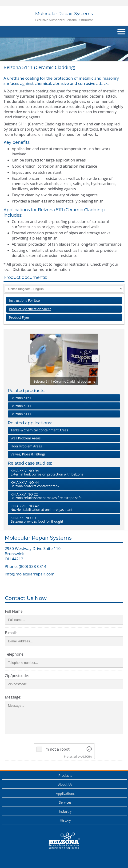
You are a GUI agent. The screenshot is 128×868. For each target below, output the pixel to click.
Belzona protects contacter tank (63, 484)
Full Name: (14, 611)
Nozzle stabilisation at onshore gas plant (63, 508)
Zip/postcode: (17, 676)
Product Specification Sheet (30, 309)
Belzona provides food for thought (63, 519)
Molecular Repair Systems (64, 16)
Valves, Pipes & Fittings (28, 454)
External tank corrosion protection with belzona (63, 472)
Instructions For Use (24, 300)
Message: (13, 697)
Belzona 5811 (21, 406)
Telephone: (15, 654)
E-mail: (11, 633)
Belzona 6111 (21, 414)
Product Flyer (19, 317)
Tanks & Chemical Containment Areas (39, 430)
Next (96, 359)
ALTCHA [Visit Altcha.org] (87, 757)
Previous (32, 359)
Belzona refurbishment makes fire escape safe (63, 496)
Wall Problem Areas (26, 438)
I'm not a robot (57, 749)
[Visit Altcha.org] (89, 749)
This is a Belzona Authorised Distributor (64, 841)
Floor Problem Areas (26, 446)
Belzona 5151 (21, 398)
